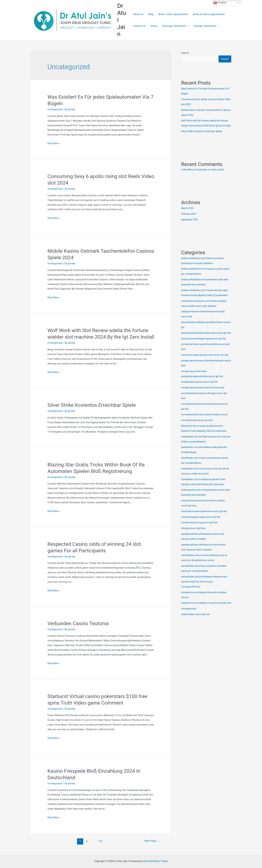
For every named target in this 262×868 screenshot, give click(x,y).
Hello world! (220, 175)
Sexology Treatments (176, 26)
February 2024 (189, 219)
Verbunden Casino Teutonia (78, 623)
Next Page (151, 841)
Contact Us (139, 26)
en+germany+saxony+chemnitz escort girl (204, 408)
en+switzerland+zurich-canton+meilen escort (206, 435)
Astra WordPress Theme (155, 861)
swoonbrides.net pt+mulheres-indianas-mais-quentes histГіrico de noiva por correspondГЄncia (206, 602)
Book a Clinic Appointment (173, 14)
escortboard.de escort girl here (198, 441)
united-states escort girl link (197, 640)
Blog (151, 14)
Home (154, 26)
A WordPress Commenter (195, 175)
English (220, 3)
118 (100, 841)
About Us (138, 14)
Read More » (54, 143)
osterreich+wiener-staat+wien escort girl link (206, 532)
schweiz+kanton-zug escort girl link (201, 543)
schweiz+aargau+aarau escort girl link (202, 537)
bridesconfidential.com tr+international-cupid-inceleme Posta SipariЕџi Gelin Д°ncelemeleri (203, 301)
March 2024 (188, 214)
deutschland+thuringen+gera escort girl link (205, 354)
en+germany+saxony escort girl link (201, 402)
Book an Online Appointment (209, 14)
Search (185, 53)
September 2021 (190, 225)
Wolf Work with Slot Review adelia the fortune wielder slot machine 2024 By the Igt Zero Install (206, 126)
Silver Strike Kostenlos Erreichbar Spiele (92, 405)
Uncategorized (55, 109)
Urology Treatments (206, 26)
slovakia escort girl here (194, 549)
